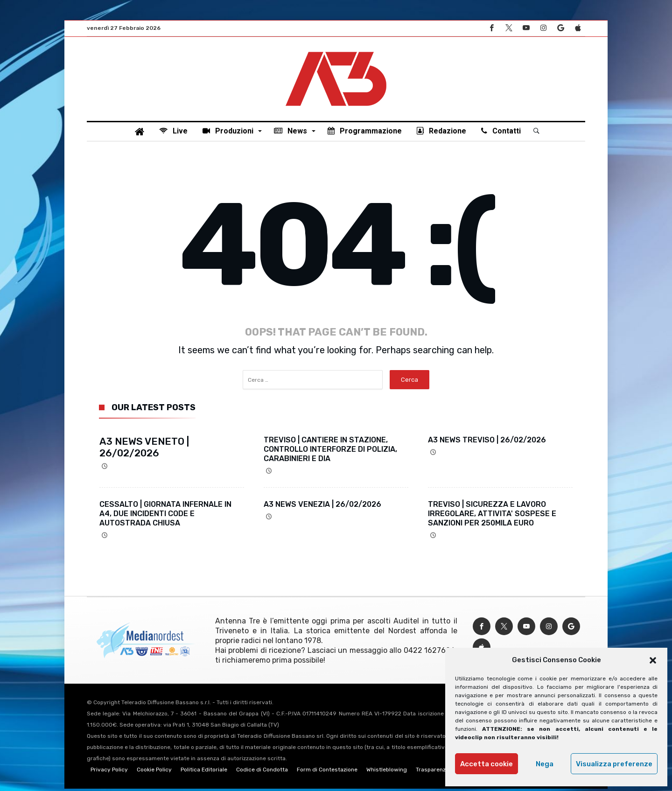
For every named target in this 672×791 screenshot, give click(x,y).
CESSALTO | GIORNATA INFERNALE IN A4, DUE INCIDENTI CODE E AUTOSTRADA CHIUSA (165, 516)
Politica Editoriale (204, 772)
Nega (545, 764)
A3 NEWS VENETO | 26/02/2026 (144, 449)
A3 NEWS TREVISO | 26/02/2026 (487, 442)
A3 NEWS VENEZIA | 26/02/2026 (322, 507)
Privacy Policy (109, 772)
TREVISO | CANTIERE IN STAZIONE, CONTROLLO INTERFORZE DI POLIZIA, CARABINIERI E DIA (330, 451)
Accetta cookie (486, 764)
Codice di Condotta (262, 772)
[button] (653, 660)
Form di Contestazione (327, 772)
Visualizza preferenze (614, 764)
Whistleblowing (387, 772)
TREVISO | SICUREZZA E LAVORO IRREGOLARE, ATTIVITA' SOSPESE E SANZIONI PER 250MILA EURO (492, 516)
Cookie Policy (154, 772)
